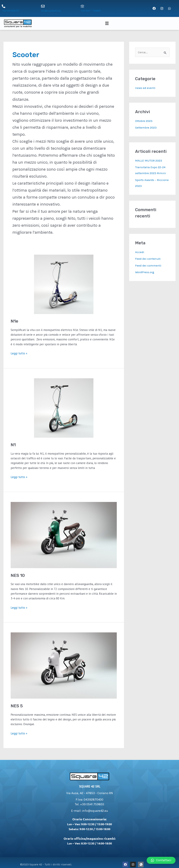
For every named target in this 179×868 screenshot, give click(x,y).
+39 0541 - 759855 (91, 11)
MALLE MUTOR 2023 (149, 161)
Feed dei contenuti (148, 259)
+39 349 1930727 (11, 11)
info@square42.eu (51, 11)
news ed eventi (145, 88)
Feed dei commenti (148, 265)
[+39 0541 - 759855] (82, 6)
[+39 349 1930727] (3, 6)
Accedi (140, 252)
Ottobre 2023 (144, 121)
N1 (13, 445)
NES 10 (18, 575)
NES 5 (17, 706)
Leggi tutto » (19, 353)
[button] (107, 23)
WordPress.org (145, 272)
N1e (14, 321)
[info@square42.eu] (43, 6)
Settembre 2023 (146, 127)
